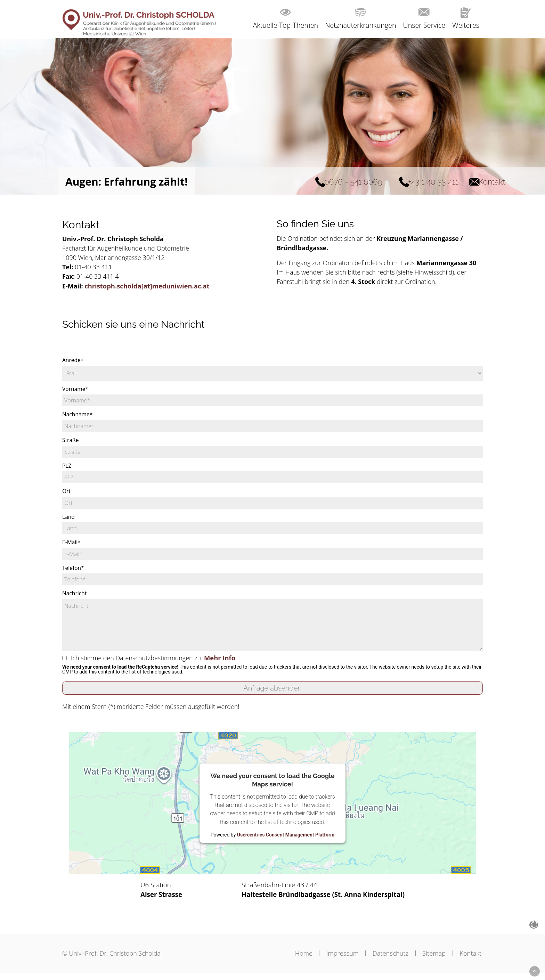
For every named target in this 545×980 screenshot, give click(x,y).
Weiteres (465, 25)
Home (289, 960)
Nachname (78, 418)
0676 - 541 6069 (291, 182)
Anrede (73, 363)
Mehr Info (223, 662)
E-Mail (72, 546)
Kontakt (474, 182)
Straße (71, 443)
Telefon (73, 572)
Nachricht (75, 598)
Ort (67, 495)
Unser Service (423, 25)
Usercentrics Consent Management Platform (286, 840)
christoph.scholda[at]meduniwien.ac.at (148, 288)
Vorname (76, 392)
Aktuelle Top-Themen (281, 25)
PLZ (67, 469)
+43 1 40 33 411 (396, 182)
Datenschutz (384, 960)
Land (69, 521)
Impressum (332, 960)
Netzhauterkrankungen (358, 25)
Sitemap (431, 960)
